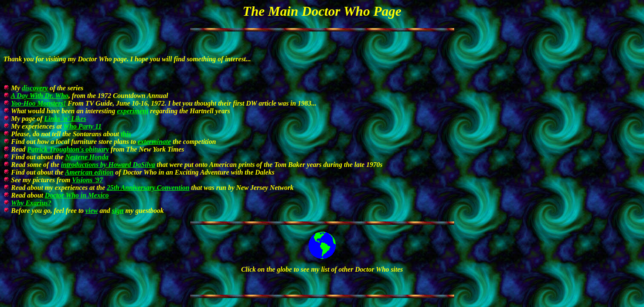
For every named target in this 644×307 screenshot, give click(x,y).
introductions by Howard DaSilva (108, 165)
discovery (35, 88)
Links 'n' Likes (65, 119)
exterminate (154, 142)
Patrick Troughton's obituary (68, 149)
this (126, 134)
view (92, 211)
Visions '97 (87, 180)
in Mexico (77, 195)
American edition (89, 172)
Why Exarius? (31, 203)
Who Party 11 (83, 126)
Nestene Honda (87, 157)
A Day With (39, 96)
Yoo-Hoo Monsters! (39, 103)
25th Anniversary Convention (148, 188)
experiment (133, 111)
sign (118, 211)
